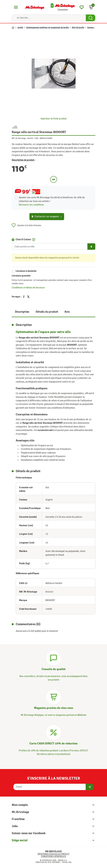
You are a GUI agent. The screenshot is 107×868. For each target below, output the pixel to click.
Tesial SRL (67, 862)
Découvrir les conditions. (32, 205)
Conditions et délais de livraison (28, 288)
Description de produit (24, 160)
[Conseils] (53, 658)
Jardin (20, 28)
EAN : (37, 138)
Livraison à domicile (26, 271)
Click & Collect (23, 240)
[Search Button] (91, 18)
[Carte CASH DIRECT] (53, 732)
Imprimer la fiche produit (54, 119)
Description (22, 312)
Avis (67, 312)
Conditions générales (53, 856)
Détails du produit (47, 312)
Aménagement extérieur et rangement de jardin (47, 28)
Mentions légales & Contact (53, 854)
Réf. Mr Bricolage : (19, 138)
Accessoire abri (94, 28)
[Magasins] (53, 697)
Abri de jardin (78, 28)
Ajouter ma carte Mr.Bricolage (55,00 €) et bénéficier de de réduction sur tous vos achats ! (52, 199)
